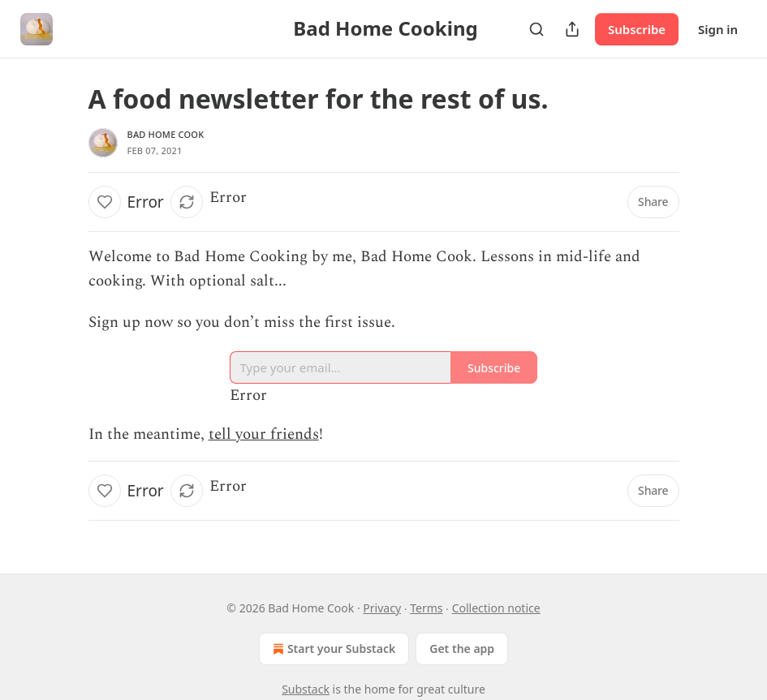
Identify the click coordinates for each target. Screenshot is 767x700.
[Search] (536, 29)
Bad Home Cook (166, 134)
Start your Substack (332, 649)
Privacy (382, 608)
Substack (306, 689)
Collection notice (496, 608)
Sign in (718, 29)
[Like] (105, 202)
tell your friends (264, 434)
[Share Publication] (572, 29)
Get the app (462, 648)
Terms (426, 608)
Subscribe (637, 29)
